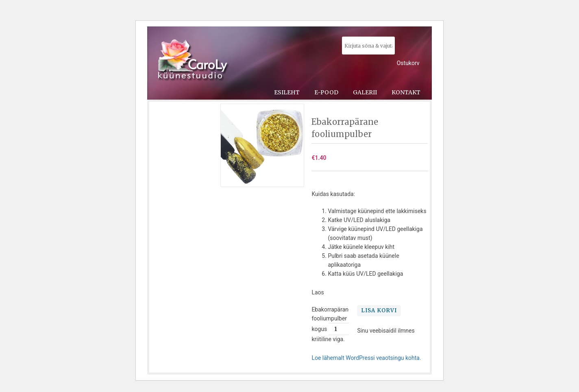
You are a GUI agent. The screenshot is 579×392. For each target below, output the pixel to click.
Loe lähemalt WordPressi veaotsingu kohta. (366, 358)
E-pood (326, 92)
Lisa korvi (379, 310)
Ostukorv (408, 63)
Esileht (287, 92)
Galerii (365, 92)
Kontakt (406, 92)
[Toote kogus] (339, 329)
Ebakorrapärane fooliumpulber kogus (331, 319)
